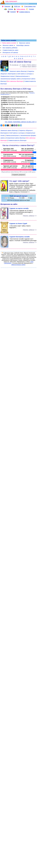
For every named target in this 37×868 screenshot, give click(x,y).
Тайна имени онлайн (9, 43)
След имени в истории (25, 74)
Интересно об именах (10, 52)
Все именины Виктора (15, 81)
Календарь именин (23, 45)
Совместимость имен (10, 50)
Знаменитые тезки (7, 76)
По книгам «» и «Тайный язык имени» (23, 66)
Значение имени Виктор (18, 71)
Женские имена (8, 45)
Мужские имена (25, 43)
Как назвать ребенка (10, 48)
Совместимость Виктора (17, 140)
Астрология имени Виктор (16, 138)
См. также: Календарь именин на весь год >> (21, 122)
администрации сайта (18, 265)
